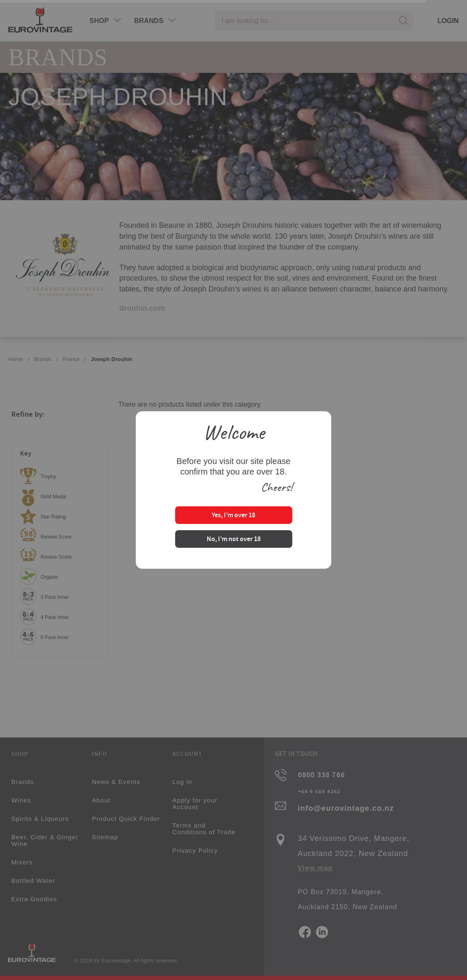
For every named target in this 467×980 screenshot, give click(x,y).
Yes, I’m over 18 (233, 516)
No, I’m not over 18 (234, 540)
